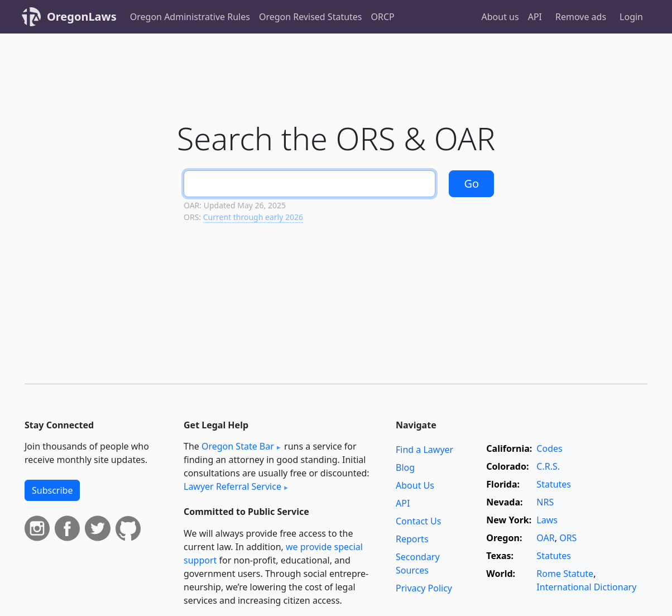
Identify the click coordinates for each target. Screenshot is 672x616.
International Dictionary (586, 587)
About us (500, 17)
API (535, 17)
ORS (568, 538)
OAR (545, 538)
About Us (415, 485)
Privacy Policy (424, 588)
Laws (547, 520)
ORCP (383, 17)
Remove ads (581, 17)
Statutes (554, 484)
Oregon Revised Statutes (311, 17)
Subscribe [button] (52, 490)
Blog (405, 467)
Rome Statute (565, 574)
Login (631, 17)
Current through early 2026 (253, 217)
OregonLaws (82, 16)
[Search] (309, 184)
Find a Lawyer (424, 450)
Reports (412, 539)
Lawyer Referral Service (232, 486)
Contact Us (418, 521)
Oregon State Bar (238, 446)
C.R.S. (548, 466)
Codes (549, 448)
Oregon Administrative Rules (190, 17)
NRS (545, 502)
